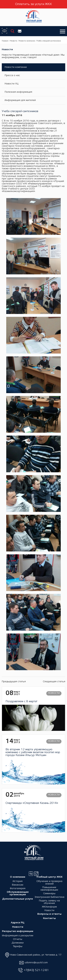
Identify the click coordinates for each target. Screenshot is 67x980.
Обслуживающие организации (18, 893)
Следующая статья (54, 682)
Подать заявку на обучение (49, 902)
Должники (18, 943)
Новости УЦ (12, 84)
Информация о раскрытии (18, 936)
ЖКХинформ (49, 907)
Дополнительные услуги (18, 899)
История (18, 881)
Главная (5, 41)
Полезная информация (18, 92)
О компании (18, 877)
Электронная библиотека (49, 897)
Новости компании (27, 41)
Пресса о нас (12, 75)
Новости (14, 41)
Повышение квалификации (49, 889)
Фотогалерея (18, 889)
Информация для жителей (20, 100)
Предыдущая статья (14, 682)
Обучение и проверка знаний (49, 883)
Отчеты (18, 939)
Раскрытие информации (18, 931)
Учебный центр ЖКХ (49, 877)
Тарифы (18, 946)
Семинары (49, 894)
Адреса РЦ (18, 923)
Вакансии (18, 885)
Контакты (49, 918)
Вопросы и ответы (49, 914)
